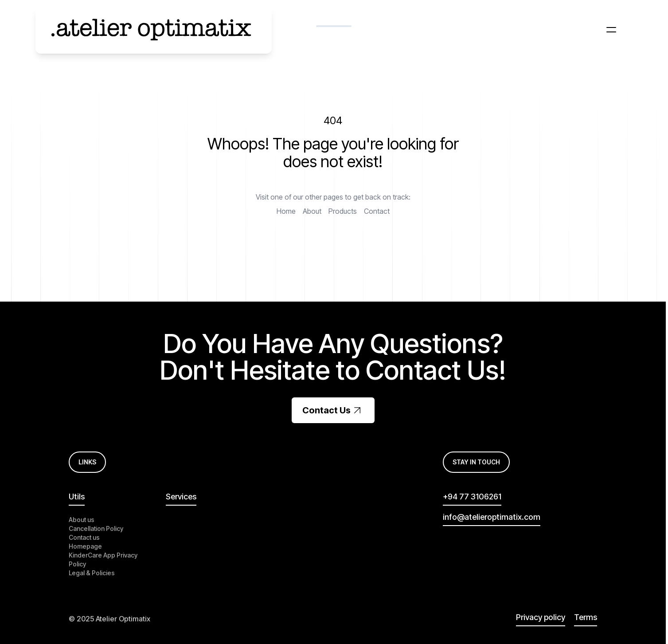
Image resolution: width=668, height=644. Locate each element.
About (312, 211)
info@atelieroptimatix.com (492, 517)
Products (343, 211)
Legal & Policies (92, 573)
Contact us (84, 537)
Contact (377, 211)
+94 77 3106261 (472, 497)
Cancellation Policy (96, 528)
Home (286, 211)
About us (82, 520)
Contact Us (333, 410)
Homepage (85, 546)
